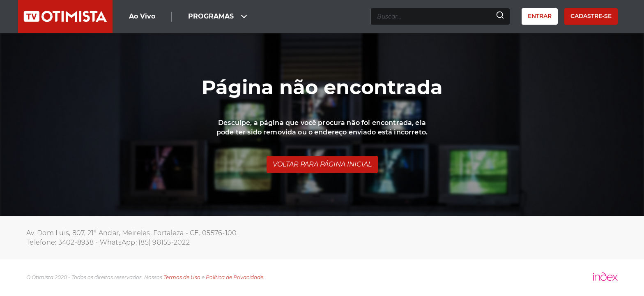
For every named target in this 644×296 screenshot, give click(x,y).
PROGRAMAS (218, 16)
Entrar (540, 16)
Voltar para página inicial (322, 164)
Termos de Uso (182, 277)
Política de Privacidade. (235, 277)
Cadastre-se (591, 16)
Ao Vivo (142, 16)
